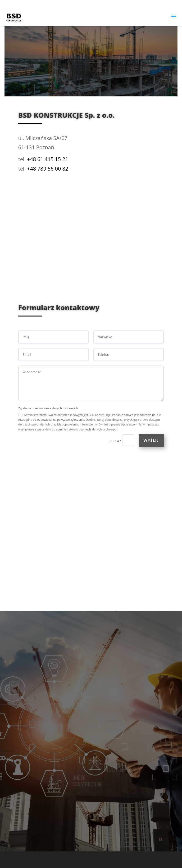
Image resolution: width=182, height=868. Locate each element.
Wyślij (151, 440)
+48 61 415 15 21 (48, 159)
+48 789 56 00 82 (48, 168)
